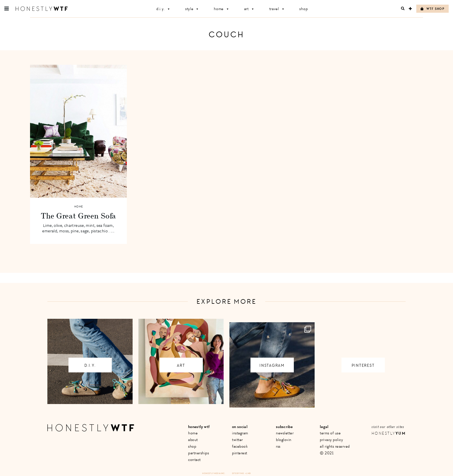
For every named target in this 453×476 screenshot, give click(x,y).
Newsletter (285, 433)
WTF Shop (432, 9)
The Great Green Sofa (78, 216)
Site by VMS (238, 473)
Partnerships (198, 453)
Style (192, 9)
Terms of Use (330, 433)
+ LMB (248, 473)
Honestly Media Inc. (214, 473)
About (193, 440)
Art (249, 9)
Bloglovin (284, 440)
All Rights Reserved (335, 446)
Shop (303, 9)
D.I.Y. (164, 9)
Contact (194, 460)
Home (222, 9)
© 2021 (327, 453)
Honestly (389, 433)
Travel (277, 9)
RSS (278, 446)
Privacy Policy (331, 440)
